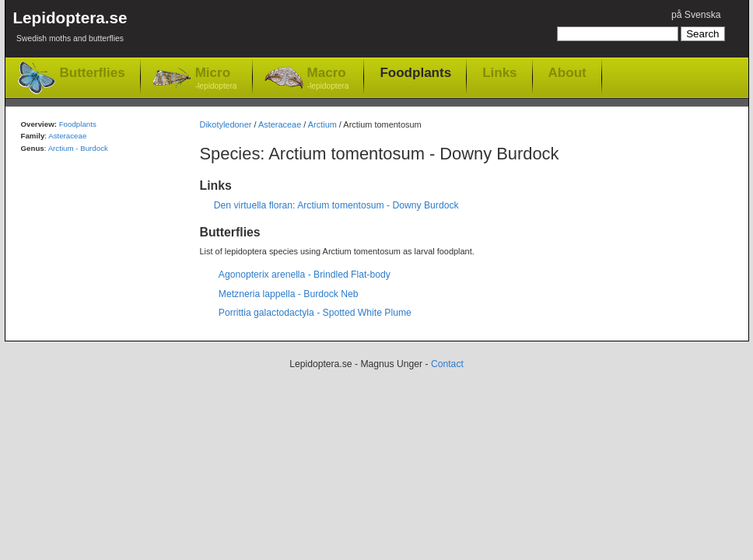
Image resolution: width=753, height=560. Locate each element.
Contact (447, 364)
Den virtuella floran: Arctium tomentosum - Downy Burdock (336, 205)
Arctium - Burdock (78, 148)
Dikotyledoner (226, 124)
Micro (216, 79)
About (567, 72)
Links (499, 72)
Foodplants (415, 72)
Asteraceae (280, 124)
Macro (328, 79)
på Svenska (696, 15)
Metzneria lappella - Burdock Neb (289, 294)
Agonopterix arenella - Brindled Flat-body (305, 275)
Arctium (322, 124)
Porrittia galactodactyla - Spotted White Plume (315, 313)
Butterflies (93, 73)
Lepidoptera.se (70, 29)
